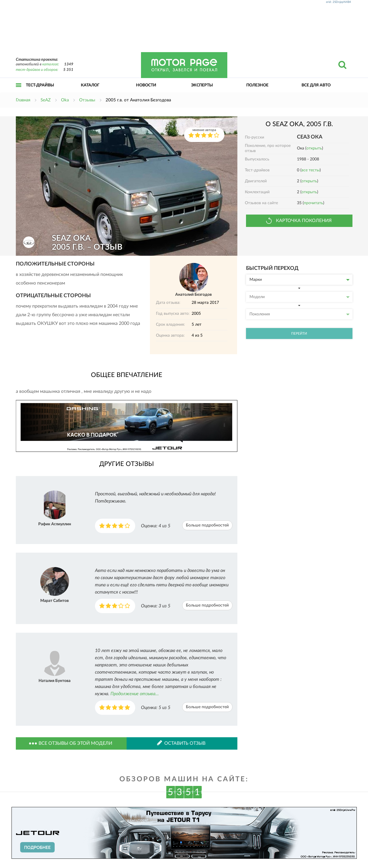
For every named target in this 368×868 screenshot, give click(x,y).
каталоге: (51, 64)
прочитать (313, 203)
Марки (300, 280)
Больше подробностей (207, 525)
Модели (300, 297)
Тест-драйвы (40, 85)
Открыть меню (19, 91)
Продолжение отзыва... (135, 694)
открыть (314, 148)
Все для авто (316, 85)
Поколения (300, 314)
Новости (146, 85)
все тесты (311, 170)
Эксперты (202, 85)
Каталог (90, 85)
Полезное (257, 85)
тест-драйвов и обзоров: (37, 70)
